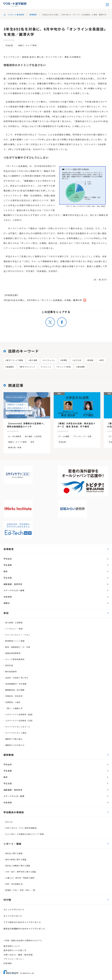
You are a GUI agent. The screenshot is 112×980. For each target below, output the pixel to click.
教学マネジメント (28, 367)
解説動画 (9, 755)
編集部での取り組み (14, 739)
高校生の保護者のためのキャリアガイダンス (24, 929)
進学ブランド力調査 (15, 360)
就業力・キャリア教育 (27, 45)
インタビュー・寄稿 (14, 629)
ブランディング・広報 (82, 436)
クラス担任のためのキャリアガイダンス (22, 922)
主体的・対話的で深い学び (17, 678)
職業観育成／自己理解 (15, 690)
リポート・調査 (12, 844)
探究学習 (9, 665)
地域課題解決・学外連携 (16, 684)
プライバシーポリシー (14, 959)
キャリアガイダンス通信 (16, 733)
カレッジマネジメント (14, 909)
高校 (6, 613)
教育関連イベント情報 (15, 641)
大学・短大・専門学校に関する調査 (21, 872)
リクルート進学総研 (16, 15)
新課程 (64, 360)
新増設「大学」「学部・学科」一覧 (20, 890)
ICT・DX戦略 (64, 436)
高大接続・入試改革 (33, 436)
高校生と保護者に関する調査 (18, 866)
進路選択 (10, 367)
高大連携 (33, 360)
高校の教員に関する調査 (16, 859)
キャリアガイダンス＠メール (18, 727)
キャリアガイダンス (13, 916)
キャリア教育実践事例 (15, 659)
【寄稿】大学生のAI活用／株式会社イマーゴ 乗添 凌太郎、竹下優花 (76, 425)
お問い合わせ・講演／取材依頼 (18, 955)
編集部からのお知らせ (15, 745)
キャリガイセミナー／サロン (18, 635)
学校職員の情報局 (14, 812)
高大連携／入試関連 (14, 622)
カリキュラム (49, 360)
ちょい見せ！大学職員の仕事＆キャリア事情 (24, 834)
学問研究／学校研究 (14, 696)
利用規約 (8, 963)
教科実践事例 (11, 671)
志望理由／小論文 (13, 702)
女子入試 (77, 360)
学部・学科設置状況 (14, 884)
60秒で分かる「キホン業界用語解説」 (22, 828)
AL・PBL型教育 (15, 436)
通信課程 (81, 367)
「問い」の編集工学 (14, 708)
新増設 (91, 360)
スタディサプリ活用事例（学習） (20, 721)
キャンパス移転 (64, 367)
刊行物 (7, 900)
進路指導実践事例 (13, 653)
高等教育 (33, 15)
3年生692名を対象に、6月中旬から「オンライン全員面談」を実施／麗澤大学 (43, 300)
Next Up (9, 822)
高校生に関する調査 (14, 853)
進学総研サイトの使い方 (15, 950)
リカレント (47, 367)
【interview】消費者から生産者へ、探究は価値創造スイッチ (26, 425)
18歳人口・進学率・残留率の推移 (20, 878)
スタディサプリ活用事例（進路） (20, 714)
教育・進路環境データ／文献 (18, 647)
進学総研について (12, 946)
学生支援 (9, 45)
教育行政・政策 (15, 447)
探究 (102, 360)
